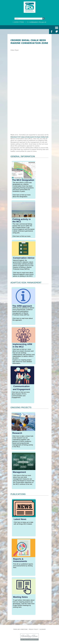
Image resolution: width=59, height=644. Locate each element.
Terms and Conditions (20, 629)
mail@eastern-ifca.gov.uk (38, 22)
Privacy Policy (34, 629)
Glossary (43, 629)
